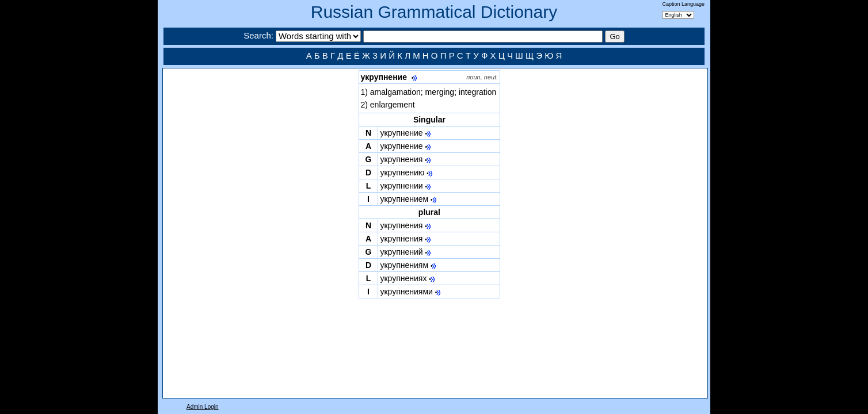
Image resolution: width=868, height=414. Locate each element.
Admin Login (203, 407)
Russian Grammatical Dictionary (434, 12)
